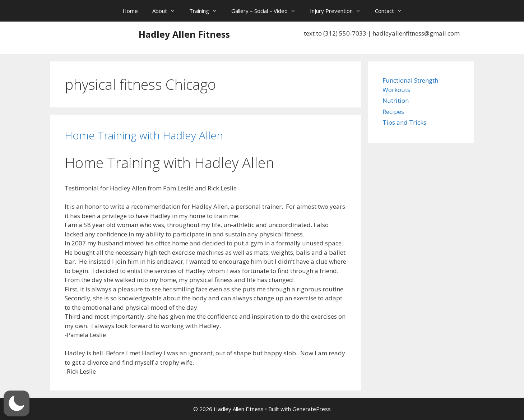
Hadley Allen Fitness (184, 34)
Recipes (393, 112)
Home (130, 11)
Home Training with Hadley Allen (144, 135)
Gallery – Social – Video (267, 11)
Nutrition (396, 100)
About (167, 11)
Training (207, 11)
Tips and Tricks (404, 122)
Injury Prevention (339, 11)
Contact (392, 11)
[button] (17, 403)
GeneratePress (312, 409)
